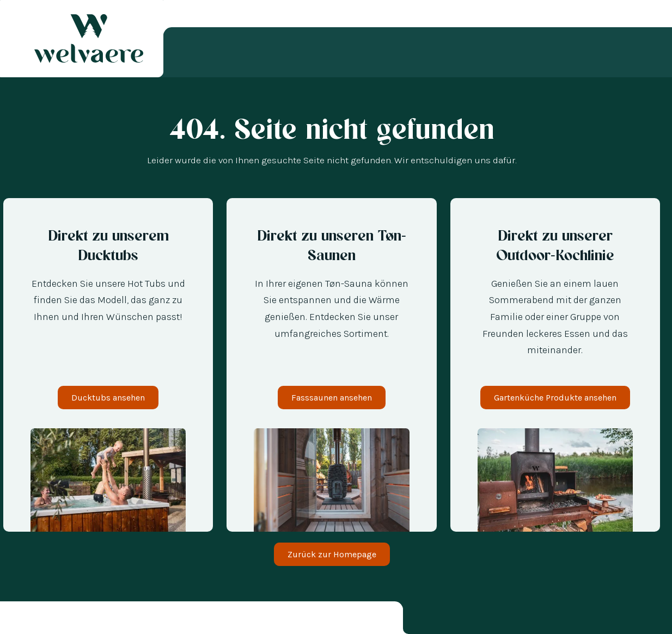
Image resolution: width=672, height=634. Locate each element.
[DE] (16, 620)
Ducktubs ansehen (108, 398)
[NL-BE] (38, 620)
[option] (27, 620)
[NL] (27, 620)
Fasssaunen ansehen (332, 398)
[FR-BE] (49, 620)
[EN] (71, 620)
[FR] (60, 620)
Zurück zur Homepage (332, 554)
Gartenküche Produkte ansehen (555, 398)
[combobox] (16, 620)
